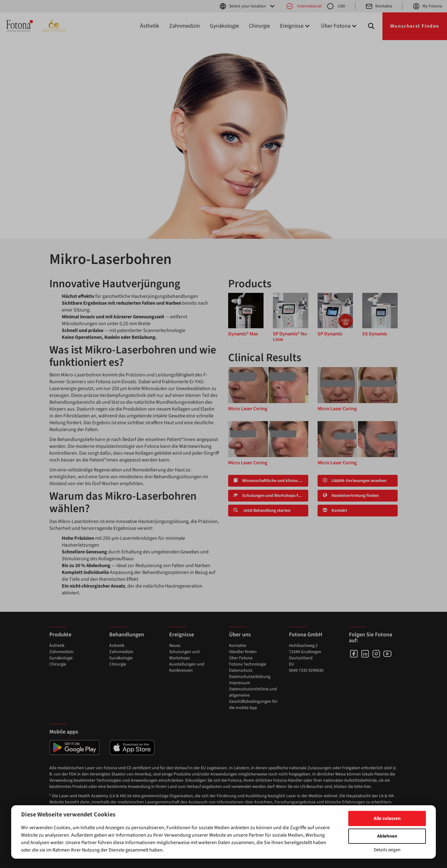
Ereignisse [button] (296, 26)
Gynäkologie (224, 26)
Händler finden (243, 652)
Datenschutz (241, 670)
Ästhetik (150, 26)
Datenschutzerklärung (250, 677)
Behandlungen (127, 635)
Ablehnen (387, 836)
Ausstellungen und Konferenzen (187, 667)
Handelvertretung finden (351, 496)
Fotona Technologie (248, 664)
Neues (175, 646)
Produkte (60, 635)
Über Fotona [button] (339, 26)
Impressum (240, 683)
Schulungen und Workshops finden (271, 496)
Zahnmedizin (185, 26)
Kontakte (379, 6)
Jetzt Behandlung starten (262, 511)
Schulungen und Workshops (184, 655)
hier (367, 787)
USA (336, 6)
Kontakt (335, 511)
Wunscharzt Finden (415, 26)
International (304, 6)
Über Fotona (241, 658)
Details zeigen (387, 850)
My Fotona (427, 6)
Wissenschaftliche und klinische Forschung (271, 481)
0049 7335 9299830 (306, 670)
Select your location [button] (248, 6)
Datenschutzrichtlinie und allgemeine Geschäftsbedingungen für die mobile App (253, 698)
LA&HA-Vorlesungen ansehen (355, 481)
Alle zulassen (387, 818)
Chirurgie (260, 26)
